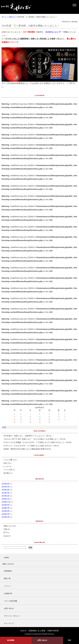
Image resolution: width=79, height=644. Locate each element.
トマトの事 (8, 460)
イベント (7, 586)
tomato (6, 536)
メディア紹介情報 (11, 601)
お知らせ (12, 17)
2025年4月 (6, 490)
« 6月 (4, 427)
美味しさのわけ (8, 564)
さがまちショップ (53, 32)
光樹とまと (8, 526)
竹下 (5, 533)
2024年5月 (6, 508)
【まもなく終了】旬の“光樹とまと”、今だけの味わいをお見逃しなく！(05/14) (34, 439)
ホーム (4, 17)
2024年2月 (6, 517)
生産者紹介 (8, 571)
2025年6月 (6, 484)
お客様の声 (8, 593)
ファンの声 (8, 470)
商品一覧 (7, 578)
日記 (5, 463)
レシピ (6, 466)
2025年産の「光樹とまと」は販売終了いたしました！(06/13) (27, 436)
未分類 (6, 473)
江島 (5, 529)
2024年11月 (6, 502)
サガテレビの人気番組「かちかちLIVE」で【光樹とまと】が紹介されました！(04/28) (37, 442)
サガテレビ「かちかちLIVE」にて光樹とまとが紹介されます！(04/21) (31, 446)
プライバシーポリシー (12, 616)
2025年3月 (6, 493)
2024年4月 (6, 511)
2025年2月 (6, 496)
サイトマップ (9, 623)
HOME (6, 558)
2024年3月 (6, 514)
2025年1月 (6, 499)
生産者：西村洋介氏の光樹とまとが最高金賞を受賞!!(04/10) (27, 449)
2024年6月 (6, 505)
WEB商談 (11, 640)
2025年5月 (6, 487)
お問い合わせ (9, 608)
